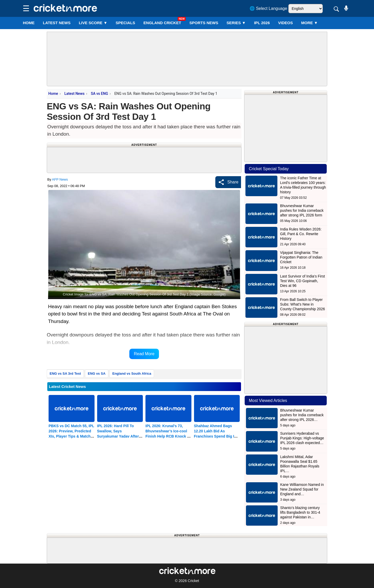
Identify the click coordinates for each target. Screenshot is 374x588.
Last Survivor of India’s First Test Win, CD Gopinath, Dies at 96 (302, 281)
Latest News (75, 94)
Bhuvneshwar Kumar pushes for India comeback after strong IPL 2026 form (302, 210)
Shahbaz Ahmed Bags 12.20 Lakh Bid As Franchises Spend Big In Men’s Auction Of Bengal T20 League (215, 436)
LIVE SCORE (93, 23)
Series (236, 23)
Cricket (193, 581)
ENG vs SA (97, 374)
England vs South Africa (132, 374)
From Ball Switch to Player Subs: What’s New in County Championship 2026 (302, 304)
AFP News (60, 179)
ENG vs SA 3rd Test (65, 374)
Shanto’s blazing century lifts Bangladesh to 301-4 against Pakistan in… (300, 512)
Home (29, 23)
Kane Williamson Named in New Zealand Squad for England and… (302, 489)
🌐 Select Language (268, 8)
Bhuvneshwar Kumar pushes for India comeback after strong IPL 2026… (302, 415)
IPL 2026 (262, 23)
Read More (144, 354)
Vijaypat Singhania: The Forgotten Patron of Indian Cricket (301, 257)
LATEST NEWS (57, 23)
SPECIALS (125, 23)
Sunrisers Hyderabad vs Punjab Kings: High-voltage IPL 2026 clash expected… (302, 438)
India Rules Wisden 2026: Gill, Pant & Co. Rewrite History (301, 234)
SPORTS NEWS (204, 23)
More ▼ (310, 23)
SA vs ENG (99, 94)
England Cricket (162, 23)
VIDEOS (286, 23)
